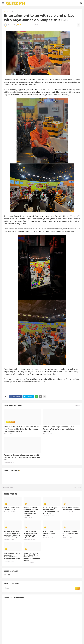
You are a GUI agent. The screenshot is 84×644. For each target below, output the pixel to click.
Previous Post (8, 487)
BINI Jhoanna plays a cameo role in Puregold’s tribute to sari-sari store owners (59, 429)
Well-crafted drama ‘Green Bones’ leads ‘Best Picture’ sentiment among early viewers (32, 557)
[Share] (78, 25)
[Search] (81, 3)
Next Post (77, 487)
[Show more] (45, 396)
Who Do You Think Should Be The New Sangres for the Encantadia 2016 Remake (31, 511)
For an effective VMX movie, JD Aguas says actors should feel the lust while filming (12, 534)
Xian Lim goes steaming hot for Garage (49, 533)
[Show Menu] (3, 3)
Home (6, 12)
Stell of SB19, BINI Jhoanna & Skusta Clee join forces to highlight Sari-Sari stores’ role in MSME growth (22, 429)
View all (77, 406)
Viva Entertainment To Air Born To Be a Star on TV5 (71, 533)
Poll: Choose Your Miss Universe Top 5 (12, 509)
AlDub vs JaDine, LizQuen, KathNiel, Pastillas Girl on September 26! (30, 534)
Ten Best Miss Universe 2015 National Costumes (71, 509)
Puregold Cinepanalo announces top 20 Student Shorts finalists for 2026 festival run (22, 457)
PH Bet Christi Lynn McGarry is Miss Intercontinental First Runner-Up (51, 511)
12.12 (11, 12)
